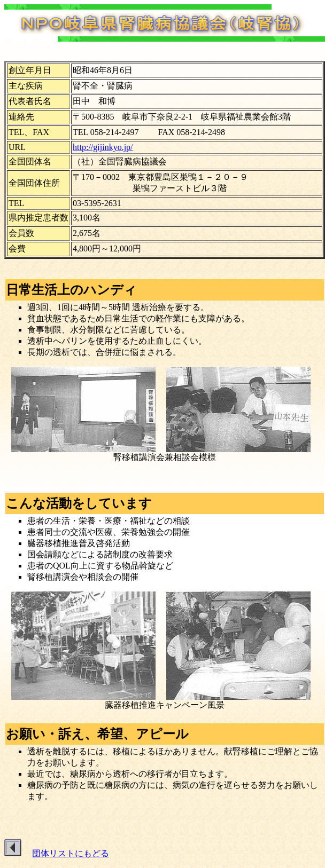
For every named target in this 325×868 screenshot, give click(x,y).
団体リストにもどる (71, 853)
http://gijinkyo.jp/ (103, 147)
